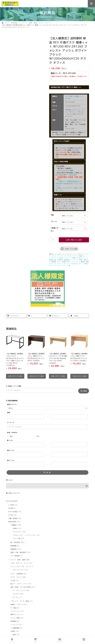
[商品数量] (54, 240)
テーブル (57, 264)
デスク (78, 262)
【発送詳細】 (69, 171)
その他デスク (62, 258)
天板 (52, 215)
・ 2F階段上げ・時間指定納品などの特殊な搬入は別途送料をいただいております (69, 184)
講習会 (83, 262)
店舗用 (54, 262)
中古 (38, 436)
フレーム (54, 221)
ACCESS (12, 640)
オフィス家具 (71, 258)
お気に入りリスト (14, 493)
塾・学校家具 (59, 260)
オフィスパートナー (56, 266)
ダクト (59, 262)
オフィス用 (67, 266)
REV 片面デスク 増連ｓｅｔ (72, 87)
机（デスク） (74, 256)
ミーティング (65, 264)
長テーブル (71, 262)
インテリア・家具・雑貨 (79, 260)
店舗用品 (67, 260)
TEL (84, 640)
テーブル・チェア (63, 256)
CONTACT (60, 640)
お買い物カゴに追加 (74, 240)
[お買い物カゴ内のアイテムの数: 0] (47, 486)
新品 (11, 436)
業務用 (64, 262)
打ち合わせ (74, 264)
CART (36, 640)
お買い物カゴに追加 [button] (15, 376)
